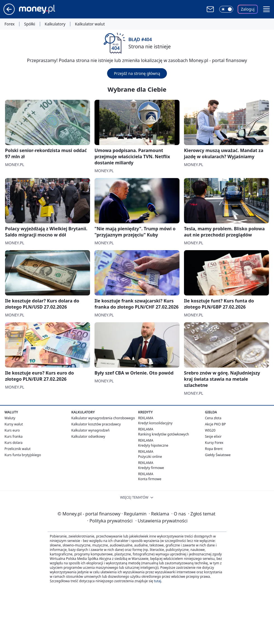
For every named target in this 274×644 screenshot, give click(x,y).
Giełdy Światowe (218, 455)
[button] (266, 9)
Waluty (10, 418)
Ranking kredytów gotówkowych (164, 434)
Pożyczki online (150, 457)
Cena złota (213, 418)
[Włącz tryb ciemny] (226, 9)
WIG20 (210, 430)
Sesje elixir (213, 436)
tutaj (157, 581)
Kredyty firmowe (151, 468)
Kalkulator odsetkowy (88, 436)
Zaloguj (248, 9)
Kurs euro (12, 430)
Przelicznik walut (17, 449)
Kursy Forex (214, 443)
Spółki (29, 24)
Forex (10, 24)
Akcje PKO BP (215, 424)
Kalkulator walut (90, 24)
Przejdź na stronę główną (137, 73)
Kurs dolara (14, 443)
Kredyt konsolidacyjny (155, 423)
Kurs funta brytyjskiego (23, 455)
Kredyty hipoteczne (153, 445)
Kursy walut (14, 424)
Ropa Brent (214, 449)
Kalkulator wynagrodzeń (90, 430)
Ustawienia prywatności (161, 521)
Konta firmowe (150, 479)
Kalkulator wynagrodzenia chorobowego (103, 418)
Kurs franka (14, 436)
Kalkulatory (55, 24)
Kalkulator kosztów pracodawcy (96, 424)
